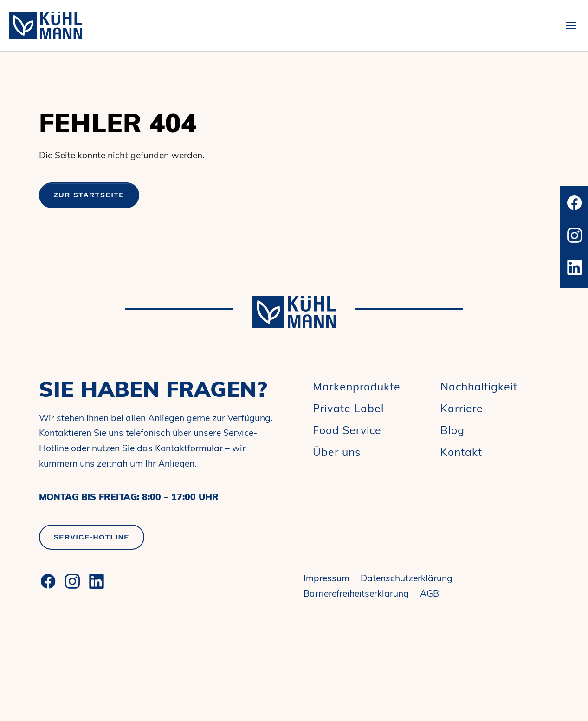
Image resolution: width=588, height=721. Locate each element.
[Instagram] (72, 581)
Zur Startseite (89, 195)
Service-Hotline (92, 537)
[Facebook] (48, 581)
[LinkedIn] (97, 581)
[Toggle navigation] (571, 26)
